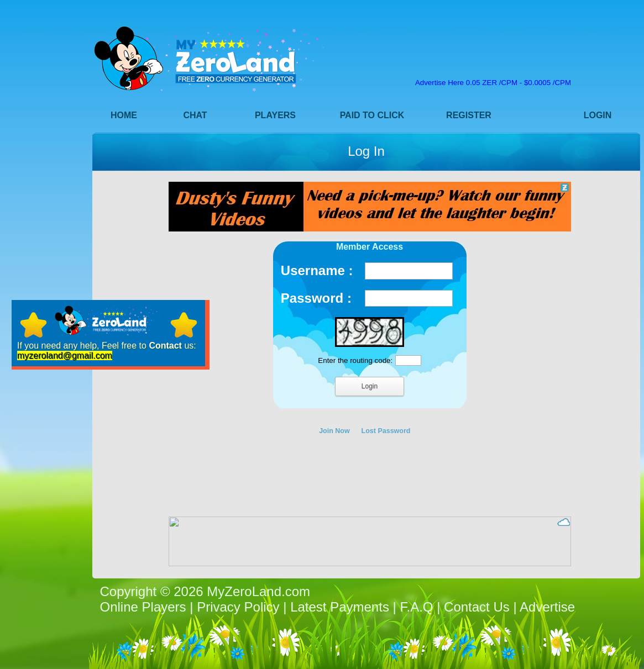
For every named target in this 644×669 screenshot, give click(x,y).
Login (598, 115)
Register (469, 115)
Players (275, 115)
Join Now (334, 431)
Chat (195, 115)
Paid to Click (372, 115)
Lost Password (386, 431)
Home (124, 115)
